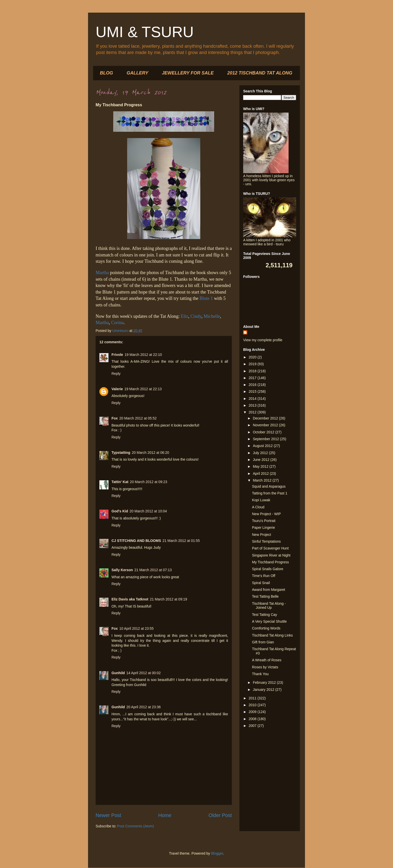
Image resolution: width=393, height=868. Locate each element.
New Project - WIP (266, 514)
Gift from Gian (263, 642)
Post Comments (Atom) (136, 826)
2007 (253, 726)
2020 (253, 357)
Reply (116, 374)
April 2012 (261, 474)
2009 (253, 712)
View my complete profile (263, 340)
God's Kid (120, 511)
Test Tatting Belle (265, 596)
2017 (253, 378)
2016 (253, 385)
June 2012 (261, 460)
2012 (253, 412)
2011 (253, 698)
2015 (253, 391)
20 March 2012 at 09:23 (149, 482)
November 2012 (266, 425)
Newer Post (108, 815)
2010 (253, 705)
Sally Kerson (122, 570)
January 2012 (264, 690)
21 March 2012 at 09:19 (169, 599)
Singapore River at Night (271, 555)
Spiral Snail (261, 583)
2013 (253, 405)
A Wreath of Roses (267, 660)
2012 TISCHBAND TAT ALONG (260, 73)
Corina (118, 323)
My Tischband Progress (270, 562)
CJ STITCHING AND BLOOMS (136, 541)
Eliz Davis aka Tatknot (130, 599)
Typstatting (121, 453)
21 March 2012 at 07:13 (153, 570)
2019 (253, 364)
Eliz (185, 316)
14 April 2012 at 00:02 (144, 673)
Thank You (260, 674)
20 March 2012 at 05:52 (138, 418)
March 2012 (263, 480)
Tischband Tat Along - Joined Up (269, 606)
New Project (261, 535)
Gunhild (118, 673)
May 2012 (261, 466)
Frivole (117, 355)
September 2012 (266, 439)
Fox (115, 418)
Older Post (220, 815)
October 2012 (264, 432)
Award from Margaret (269, 590)
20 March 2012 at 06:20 (150, 453)
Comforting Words (266, 628)
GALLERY (137, 73)
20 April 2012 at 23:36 (144, 707)
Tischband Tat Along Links (272, 635)
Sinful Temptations (266, 541)
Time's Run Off (264, 576)
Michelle (212, 316)
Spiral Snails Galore (268, 569)
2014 (253, 399)
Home (165, 815)
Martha (102, 273)
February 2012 (265, 682)
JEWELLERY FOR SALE (188, 73)
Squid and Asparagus (269, 486)
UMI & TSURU (145, 32)
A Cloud (258, 507)
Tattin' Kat (120, 482)
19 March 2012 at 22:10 (143, 355)
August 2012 (263, 446)
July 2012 (261, 453)
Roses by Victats (265, 667)
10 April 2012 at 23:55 (136, 628)
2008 (253, 719)
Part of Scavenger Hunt (270, 548)
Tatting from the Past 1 (270, 493)
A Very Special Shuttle (269, 621)
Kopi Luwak (261, 500)
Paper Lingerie (263, 528)
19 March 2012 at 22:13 (143, 389)
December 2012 (266, 418)
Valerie (117, 389)
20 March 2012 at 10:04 (148, 511)
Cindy (196, 316)
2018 (253, 371)
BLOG (106, 73)
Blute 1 (206, 298)
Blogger (217, 853)
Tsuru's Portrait (264, 521)
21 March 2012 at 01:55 (181, 541)
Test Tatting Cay (264, 615)
